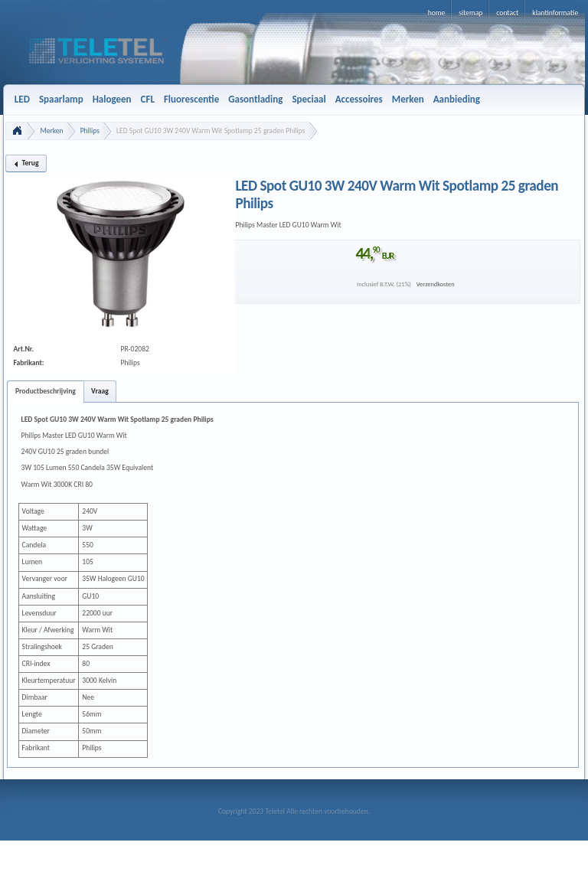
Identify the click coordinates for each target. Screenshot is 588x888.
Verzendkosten (436, 284)
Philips (90, 131)
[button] (26, 163)
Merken (51, 131)
